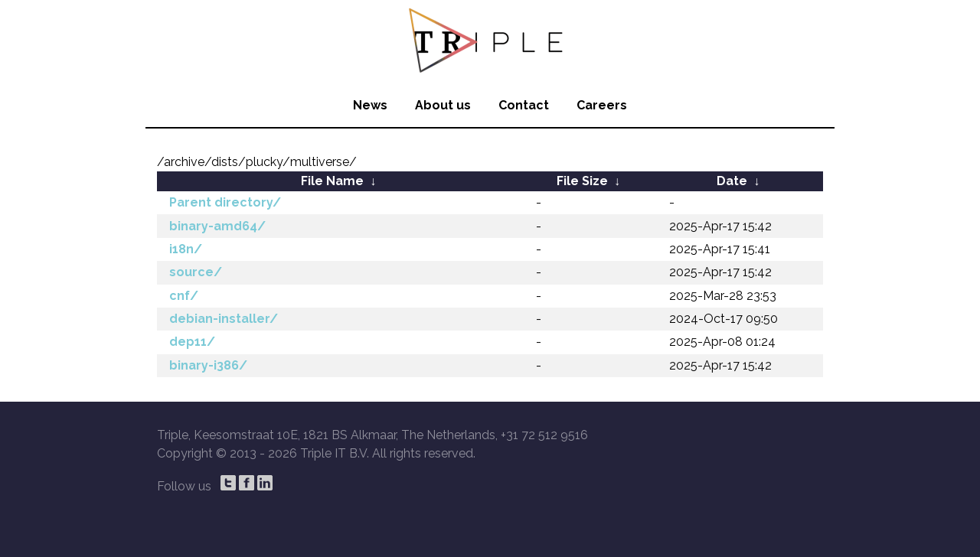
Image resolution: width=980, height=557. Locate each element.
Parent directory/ (225, 202)
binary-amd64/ (217, 226)
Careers (602, 105)
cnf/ (184, 296)
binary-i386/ (208, 365)
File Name (332, 181)
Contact (524, 105)
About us (443, 105)
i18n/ (186, 249)
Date (732, 181)
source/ (196, 272)
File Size (582, 181)
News (370, 105)
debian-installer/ (224, 319)
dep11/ (192, 342)
